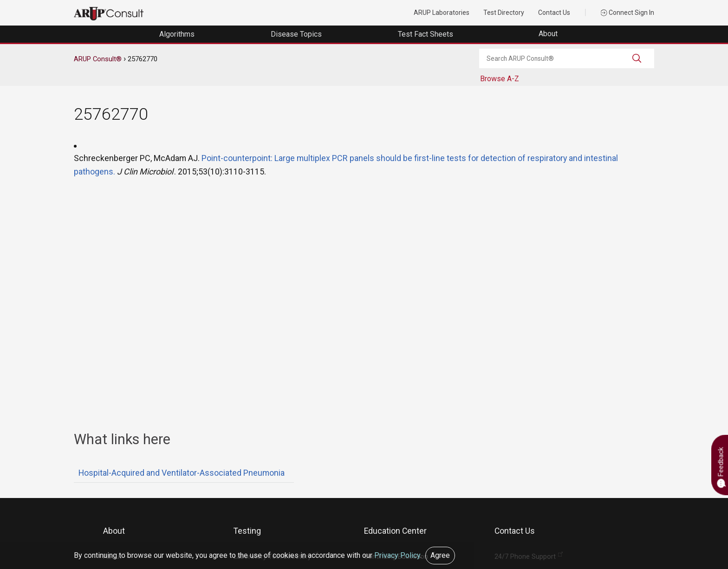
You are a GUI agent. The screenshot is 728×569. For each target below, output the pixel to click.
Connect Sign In (627, 13)
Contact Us (554, 13)
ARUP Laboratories (442, 13)
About (549, 34)
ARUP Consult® (98, 59)
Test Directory (504, 13)
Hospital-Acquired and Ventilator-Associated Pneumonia (182, 473)
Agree (440, 555)
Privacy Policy (397, 555)
